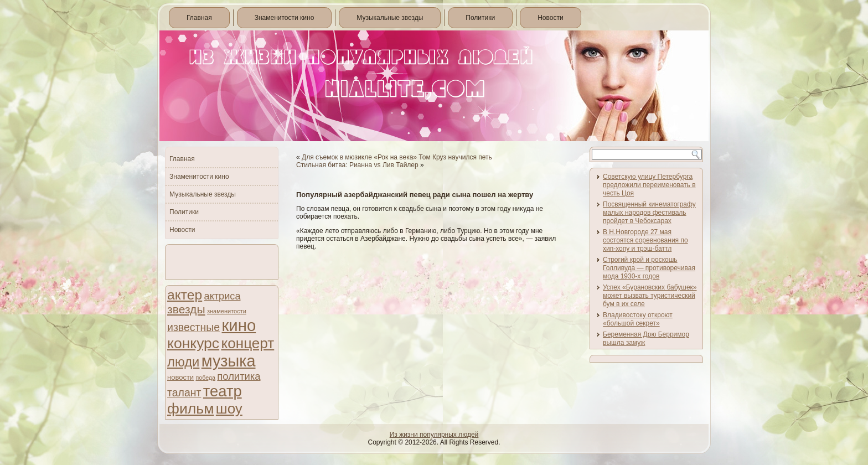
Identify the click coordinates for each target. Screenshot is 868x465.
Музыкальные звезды (390, 18)
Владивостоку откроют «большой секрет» (638, 319)
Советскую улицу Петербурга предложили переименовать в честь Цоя (649, 185)
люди (183, 362)
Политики (480, 18)
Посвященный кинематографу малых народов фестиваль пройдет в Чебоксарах (649, 213)
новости (180, 377)
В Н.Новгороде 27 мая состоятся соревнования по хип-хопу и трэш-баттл (645, 240)
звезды (186, 309)
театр (223, 391)
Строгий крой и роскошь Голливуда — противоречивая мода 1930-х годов (649, 268)
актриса (223, 296)
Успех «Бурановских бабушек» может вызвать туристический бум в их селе (650, 296)
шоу (229, 409)
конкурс (193, 343)
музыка (229, 361)
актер (185, 295)
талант (184, 392)
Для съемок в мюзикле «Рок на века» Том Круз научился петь (397, 157)
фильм (191, 409)
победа (205, 378)
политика (239, 376)
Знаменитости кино (285, 18)
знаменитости (227, 311)
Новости (550, 18)
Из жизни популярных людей (434, 435)
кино (239, 325)
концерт (247, 343)
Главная (199, 18)
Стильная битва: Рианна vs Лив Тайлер (357, 165)
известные (193, 327)
